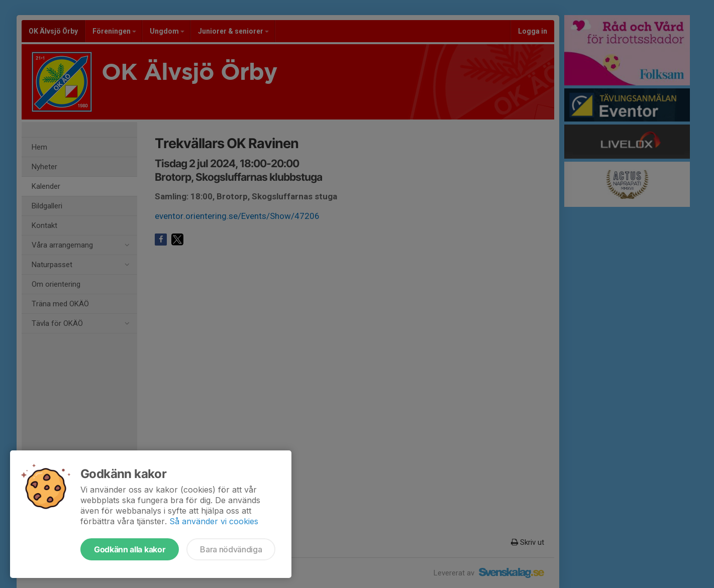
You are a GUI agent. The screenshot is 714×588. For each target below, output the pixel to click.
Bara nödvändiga (231, 549)
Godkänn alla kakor (130, 549)
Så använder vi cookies (214, 521)
